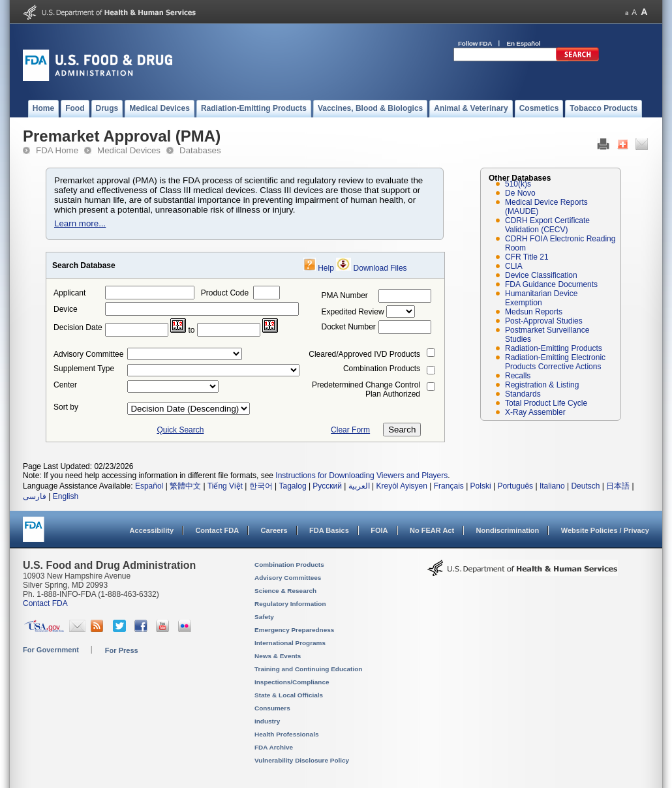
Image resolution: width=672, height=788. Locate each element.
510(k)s (518, 184)
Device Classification (541, 275)
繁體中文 (185, 486)
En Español (524, 43)
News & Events (278, 656)
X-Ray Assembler (535, 412)
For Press (122, 650)
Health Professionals (286, 734)
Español (149, 486)
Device (66, 309)
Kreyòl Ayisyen (402, 486)
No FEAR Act (432, 530)
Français (449, 486)
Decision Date (78, 327)
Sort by (66, 407)
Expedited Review (353, 312)
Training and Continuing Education (308, 669)
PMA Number (345, 295)
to (191, 330)
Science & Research (285, 591)
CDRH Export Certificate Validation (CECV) (547, 225)
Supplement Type (84, 369)
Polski (481, 486)
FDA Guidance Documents (551, 284)
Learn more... (80, 223)
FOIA (379, 530)
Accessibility (152, 530)
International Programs (290, 643)
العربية (359, 486)
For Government (51, 650)
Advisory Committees (288, 578)
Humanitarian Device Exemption (541, 298)
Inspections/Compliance (292, 682)
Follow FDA (475, 43)
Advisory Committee (88, 354)
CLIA (514, 266)
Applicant (69, 293)
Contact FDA (217, 530)
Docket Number (349, 327)
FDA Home (57, 150)
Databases (200, 150)
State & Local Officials (289, 695)
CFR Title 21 (527, 257)
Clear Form (350, 430)
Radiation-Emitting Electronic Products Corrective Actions (555, 362)
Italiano (552, 486)
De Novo (520, 193)
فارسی (35, 496)
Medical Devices (129, 150)
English (66, 496)
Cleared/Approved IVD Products (364, 354)
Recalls (518, 376)
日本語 (618, 486)
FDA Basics (329, 530)
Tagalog (293, 486)
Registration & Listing (542, 385)
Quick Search (180, 430)
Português (515, 486)
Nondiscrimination (508, 530)
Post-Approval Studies (544, 321)
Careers (274, 530)
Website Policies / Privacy (605, 530)
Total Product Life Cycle (546, 403)
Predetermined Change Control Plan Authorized (366, 389)
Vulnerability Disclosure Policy (302, 760)
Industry (267, 721)
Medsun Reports (534, 312)
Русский (327, 486)
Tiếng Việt (225, 486)
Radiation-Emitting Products (554, 348)
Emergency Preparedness (294, 630)
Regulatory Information (290, 604)
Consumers (272, 708)
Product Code (225, 293)
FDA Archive (274, 747)
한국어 (261, 486)
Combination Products (382, 369)
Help (326, 268)
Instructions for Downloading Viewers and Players (361, 476)
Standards (523, 394)
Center (65, 385)
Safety (264, 617)
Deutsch (585, 486)
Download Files (380, 268)
